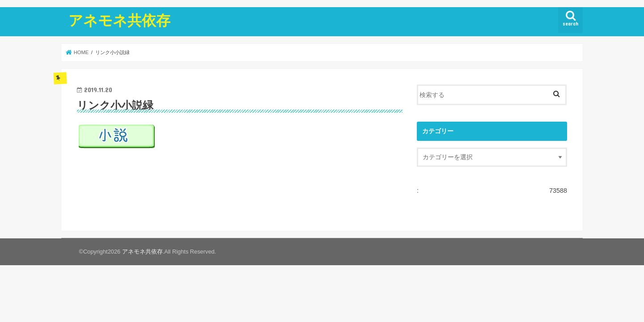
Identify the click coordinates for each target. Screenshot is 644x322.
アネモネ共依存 (119, 20)
